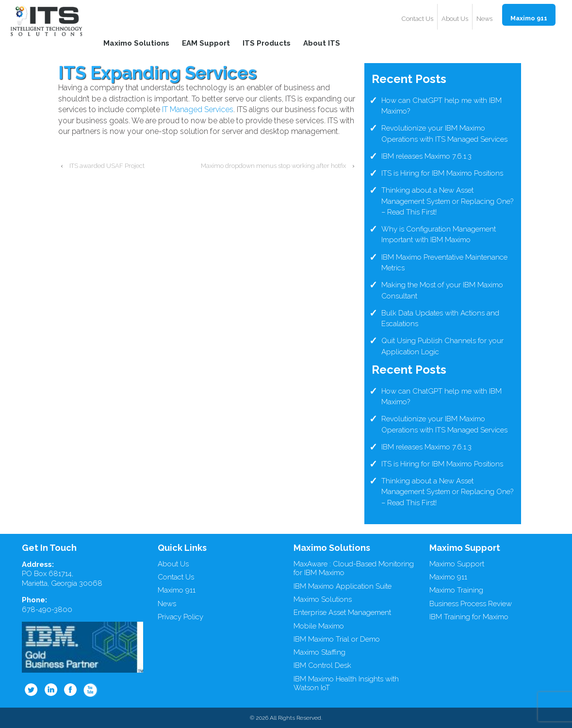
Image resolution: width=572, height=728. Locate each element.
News (484, 19)
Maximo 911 (529, 18)
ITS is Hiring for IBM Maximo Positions (442, 173)
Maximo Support (457, 564)
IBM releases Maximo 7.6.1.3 (426, 156)
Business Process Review (471, 604)
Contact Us (417, 19)
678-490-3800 (47, 610)
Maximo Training (456, 590)
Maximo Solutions (136, 43)
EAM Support (206, 43)
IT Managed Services (198, 109)
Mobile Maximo (319, 626)
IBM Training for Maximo (469, 617)
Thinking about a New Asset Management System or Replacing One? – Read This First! (447, 201)
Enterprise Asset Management (342, 612)
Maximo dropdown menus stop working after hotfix (273, 166)
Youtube (91, 690)
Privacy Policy (180, 617)
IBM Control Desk (322, 665)
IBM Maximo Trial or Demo (337, 639)
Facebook (71, 690)
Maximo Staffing (319, 652)
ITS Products (267, 43)
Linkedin (51, 690)
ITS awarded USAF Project (107, 166)
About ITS (322, 43)
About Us (455, 19)
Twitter (31, 690)
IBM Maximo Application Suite (343, 586)
